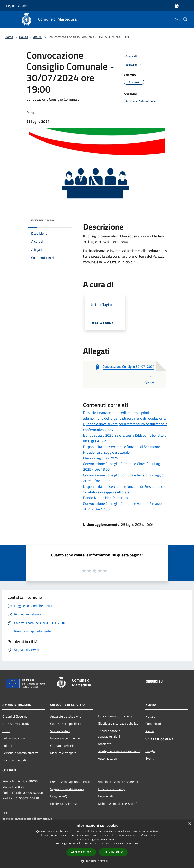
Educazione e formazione (115, 716)
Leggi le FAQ (59, 796)
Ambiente (105, 744)
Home (9, 37)
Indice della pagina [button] (43, 220)
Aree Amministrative (17, 724)
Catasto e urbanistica (65, 746)
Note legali (105, 796)
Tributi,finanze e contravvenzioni (109, 734)
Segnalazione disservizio (67, 789)
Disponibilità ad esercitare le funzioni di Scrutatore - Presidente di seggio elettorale (123, 450)
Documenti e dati (14, 760)
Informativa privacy (111, 789)
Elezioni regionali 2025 (101, 458)
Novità (23, 37)
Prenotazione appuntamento (70, 782)
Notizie (150, 716)
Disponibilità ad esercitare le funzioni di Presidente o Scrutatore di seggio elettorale (123, 489)
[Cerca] (185, 19)
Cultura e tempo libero (66, 724)
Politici (7, 746)
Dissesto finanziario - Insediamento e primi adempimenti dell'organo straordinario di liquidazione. (125, 415)
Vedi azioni (134, 65)
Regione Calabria (18, 6)
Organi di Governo (15, 716)
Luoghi (150, 751)
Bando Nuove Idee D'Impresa (105, 498)
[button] (97, 861)
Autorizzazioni (108, 758)
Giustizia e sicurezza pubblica (118, 723)
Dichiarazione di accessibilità (118, 804)
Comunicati (153, 724)
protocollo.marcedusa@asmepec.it (27, 819)
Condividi (134, 56)
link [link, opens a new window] (136, 844)
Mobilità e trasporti (63, 753)
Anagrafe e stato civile (66, 716)
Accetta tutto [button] (81, 852)
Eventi (150, 758)
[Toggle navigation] (8, 19)
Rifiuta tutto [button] (113, 852)
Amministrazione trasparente (118, 782)
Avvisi (37, 37)
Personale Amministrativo (20, 753)
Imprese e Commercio (65, 738)
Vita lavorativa (60, 731)
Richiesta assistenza (64, 804)
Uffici (6, 731)
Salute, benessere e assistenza (119, 751)
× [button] (189, 824)
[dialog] (97, 844)
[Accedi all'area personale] (177, 6)
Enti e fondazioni (14, 738)
